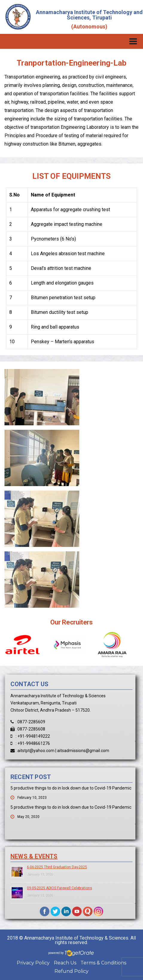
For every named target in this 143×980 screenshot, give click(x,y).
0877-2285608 (31, 729)
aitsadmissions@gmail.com (83, 751)
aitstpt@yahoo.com (36, 751)
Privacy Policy (33, 963)
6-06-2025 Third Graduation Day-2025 (57, 867)
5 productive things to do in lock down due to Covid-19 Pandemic (71, 788)
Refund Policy (71, 971)
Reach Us (65, 963)
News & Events (34, 856)
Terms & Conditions (103, 963)
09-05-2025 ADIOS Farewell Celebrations (59, 888)
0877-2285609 (31, 722)
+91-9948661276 (34, 743)
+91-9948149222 (34, 736)
